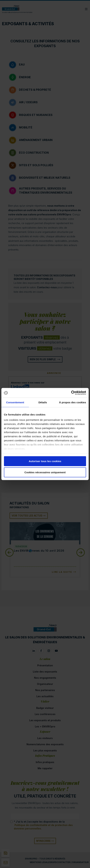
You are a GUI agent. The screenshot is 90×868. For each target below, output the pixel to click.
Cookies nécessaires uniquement (45, 472)
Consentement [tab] (15, 402)
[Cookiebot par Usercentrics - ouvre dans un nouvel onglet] (71, 393)
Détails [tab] (43, 402)
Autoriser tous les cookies (45, 461)
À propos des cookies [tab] (73, 402)
